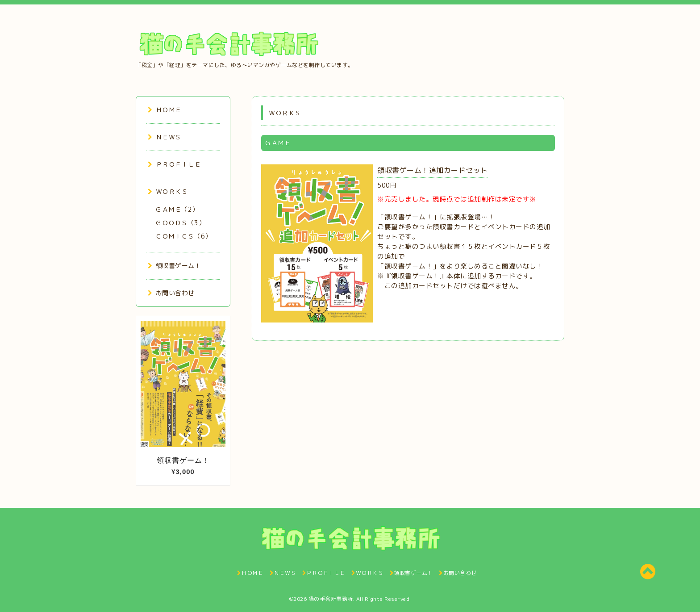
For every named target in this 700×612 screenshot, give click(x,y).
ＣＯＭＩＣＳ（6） (183, 236)
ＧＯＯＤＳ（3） (180, 223)
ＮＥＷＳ (165, 137)
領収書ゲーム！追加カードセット (433, 170)
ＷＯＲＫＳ (168, 191)
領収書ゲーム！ (174, 266)
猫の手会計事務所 (331, 599)
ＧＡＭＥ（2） (177, 209)
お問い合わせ (171, 293)
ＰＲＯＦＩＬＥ (174, 164)
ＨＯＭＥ (165, 110)
